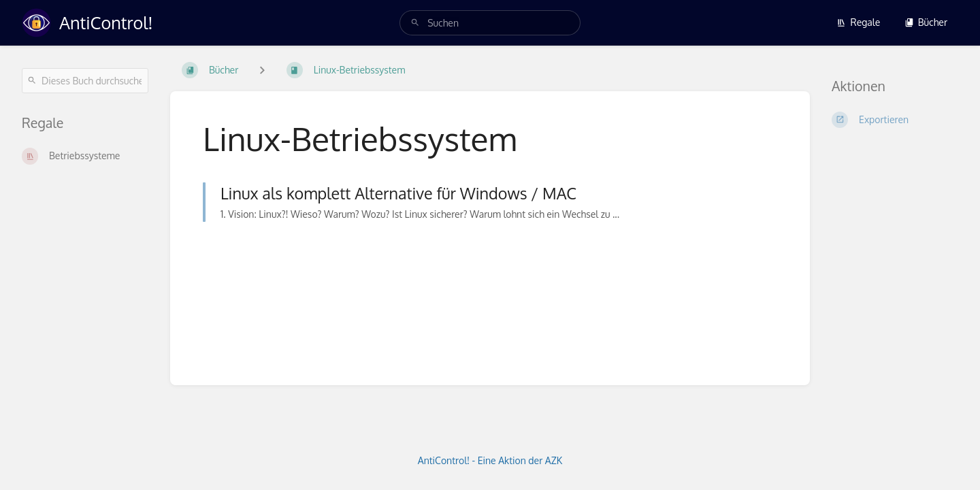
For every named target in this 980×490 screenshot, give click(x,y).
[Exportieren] (895, 120)
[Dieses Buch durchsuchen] (85, 81)
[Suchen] (415, 23)
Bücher (926, 22)
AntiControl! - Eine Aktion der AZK (490, 460)
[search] (490, 23)
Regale (858, 22)
